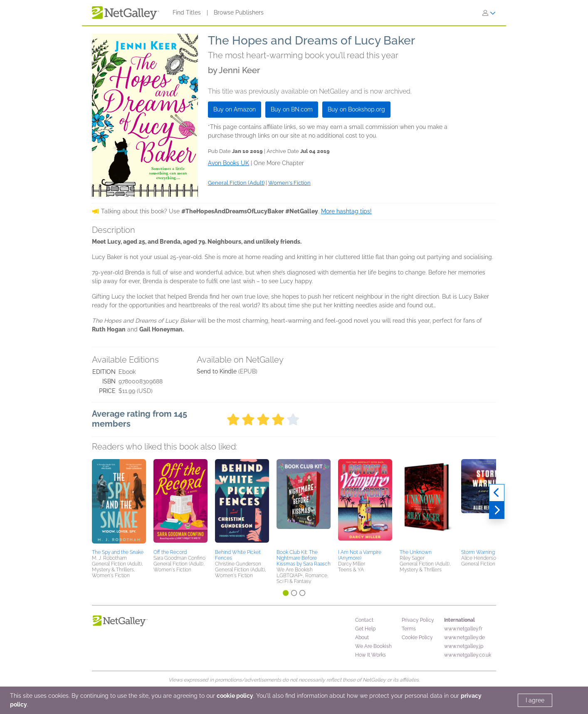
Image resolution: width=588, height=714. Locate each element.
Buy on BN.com (292, 109)
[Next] (497, 510)
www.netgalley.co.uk (468, 655)
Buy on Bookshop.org (356, 109)
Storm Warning (478, 552)
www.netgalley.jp (464, 646)
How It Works (371, 655)
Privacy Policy (418, 620)
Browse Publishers (239, 12)
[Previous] (497, 493)
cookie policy (235, 696)
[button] (119, 503)
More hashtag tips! (346, 211)
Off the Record (170, 552)
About (362, 637)
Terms (409, 629)
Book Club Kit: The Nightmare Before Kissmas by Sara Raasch (304, 558)
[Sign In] (489, 13)
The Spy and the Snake (118, 552)
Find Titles (187, 12)
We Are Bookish (373, 646)
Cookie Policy (417, 637)
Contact (364, 620)
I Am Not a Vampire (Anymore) (360, 555)
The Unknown (416, 552)
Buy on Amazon (235, 109)
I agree (535, 700)
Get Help (365, 629)
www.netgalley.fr (463, 629)
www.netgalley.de (464, 637)
